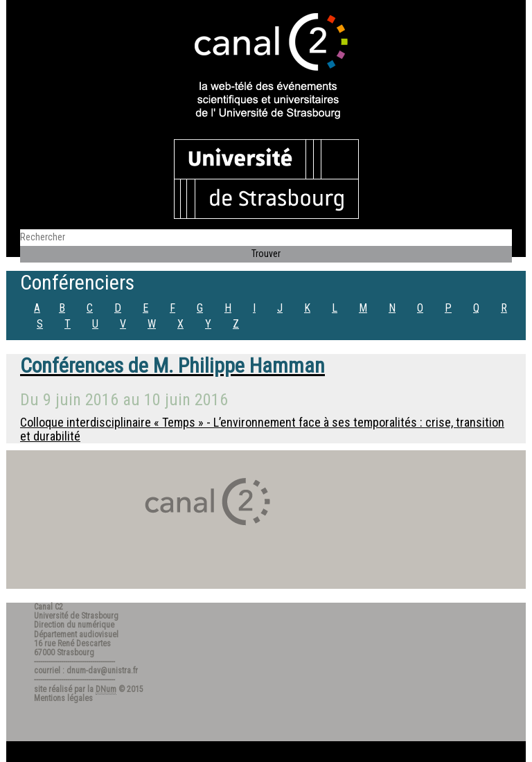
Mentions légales (63, 698)
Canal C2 (48, 607)
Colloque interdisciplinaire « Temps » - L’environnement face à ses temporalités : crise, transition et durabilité (262, 429)
